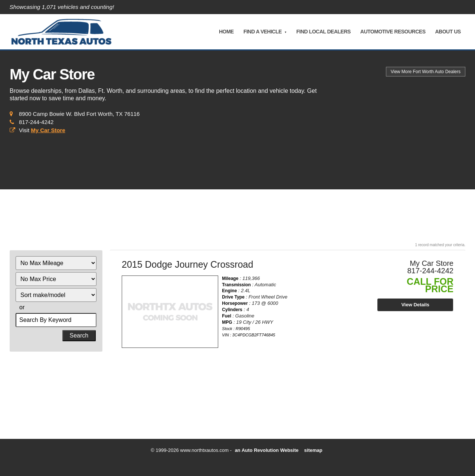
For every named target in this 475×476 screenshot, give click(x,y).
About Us (448, 32)
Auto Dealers (426, 72)
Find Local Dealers (323, 32)
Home (226, 32)
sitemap (313, 450)
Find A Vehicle (262, 32)
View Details (415, 305)
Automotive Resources (393, 32)
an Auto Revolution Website (267, 450)
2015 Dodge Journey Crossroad (187, 264)
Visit (42, 130)
